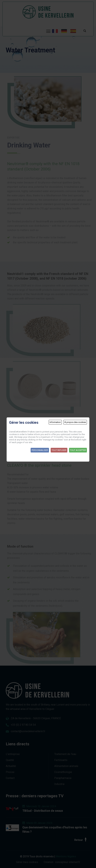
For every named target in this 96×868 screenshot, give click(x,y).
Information (55, 422)
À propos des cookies (75, 422)
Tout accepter (78, 450)
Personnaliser (40, 450)
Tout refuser (59, 450)
